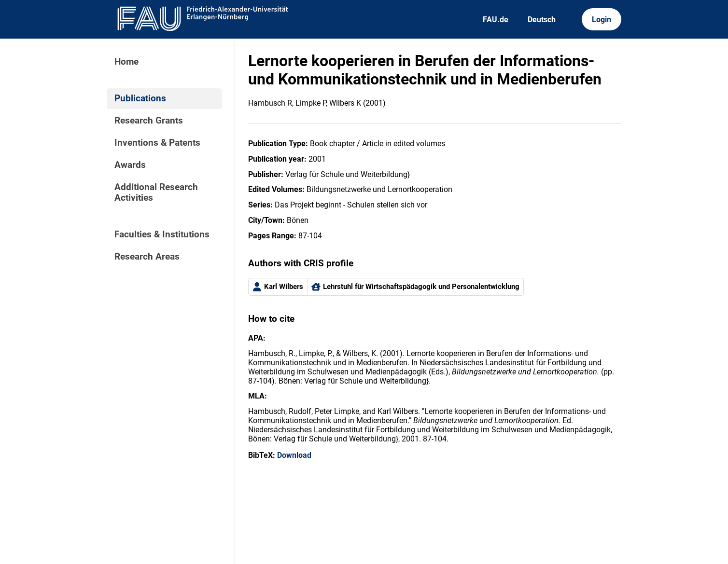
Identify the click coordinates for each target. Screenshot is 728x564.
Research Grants (149, 121)
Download (294, 455)
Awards (130, 165)
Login (602, 20)
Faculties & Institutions (162, 234)
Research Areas (147, 257)
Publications (140, 98)
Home (126, 62)
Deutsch (542, 20)
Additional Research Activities (156, 193)
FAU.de (496, 20)
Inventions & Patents (157, 143)
